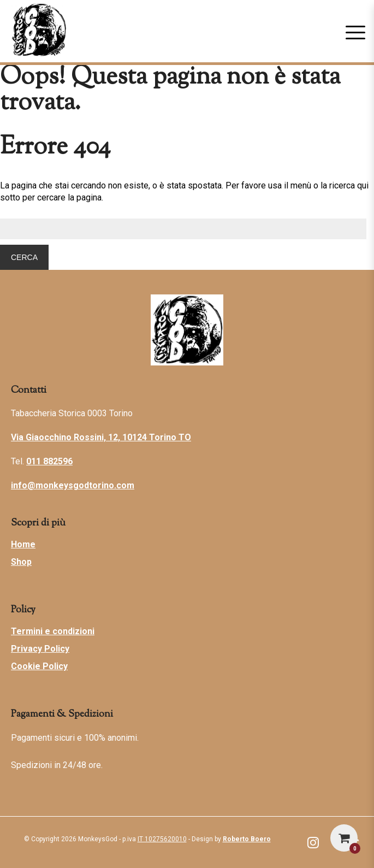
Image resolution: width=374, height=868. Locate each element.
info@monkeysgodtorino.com (73, 485)
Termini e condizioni (53, 631)
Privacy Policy (40, 649)
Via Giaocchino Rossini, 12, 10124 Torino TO (101, 437)
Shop (21, 562)
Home (23, 544)
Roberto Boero (247, 839)
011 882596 (49, 461)
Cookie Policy (39, 666)
